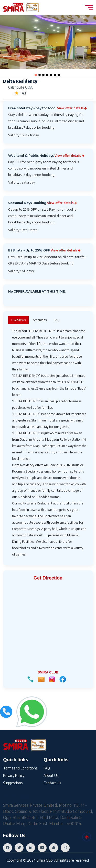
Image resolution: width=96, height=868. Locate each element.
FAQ (47, 768)
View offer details (72, 108)
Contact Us (52, 783)
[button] (36, 75)
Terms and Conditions (20, 768)
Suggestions (13, 783)
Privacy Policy (14, 775)
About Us (51, 775)
